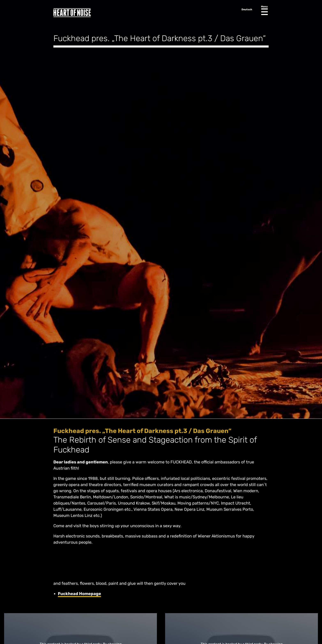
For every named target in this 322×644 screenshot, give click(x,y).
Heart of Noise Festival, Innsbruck (72, 13)
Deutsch (247, 9)
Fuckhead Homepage (79, 594)
